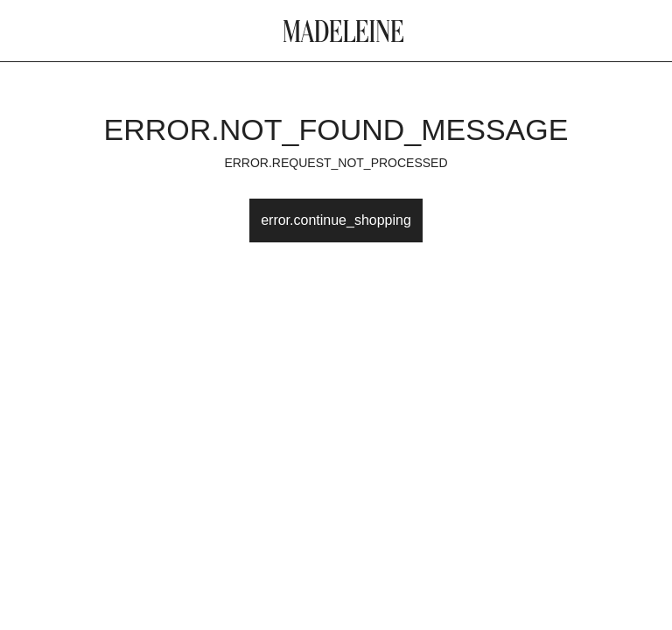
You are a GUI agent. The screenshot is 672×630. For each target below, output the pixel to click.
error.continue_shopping (336, 220)
